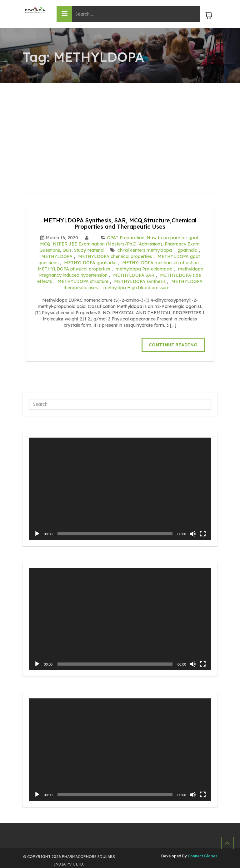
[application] (120, 489)
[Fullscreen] (203, 534)
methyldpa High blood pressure (136, 288)
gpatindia (187, 250)
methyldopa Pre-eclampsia (144, 269)
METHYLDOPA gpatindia (90, 263)
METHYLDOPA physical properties (74, 269)
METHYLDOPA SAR (134, 275)
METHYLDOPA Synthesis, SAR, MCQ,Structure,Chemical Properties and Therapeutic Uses (120, 223)
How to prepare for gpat (173, 238)
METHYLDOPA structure (83, 281)
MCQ (45, 244)
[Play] (37, 534)
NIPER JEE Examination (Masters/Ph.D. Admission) (107, 244)
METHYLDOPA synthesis (140, 281)
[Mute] (193, 534)
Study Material (89, 250)
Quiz (67, 250)
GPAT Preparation (126, 238)
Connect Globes (202, 856)
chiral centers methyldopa (145, 250)
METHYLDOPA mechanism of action (160, 263)
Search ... (29, 399)
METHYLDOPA (57, 256)
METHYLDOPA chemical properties (115, 256)
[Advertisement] (120, 130)
